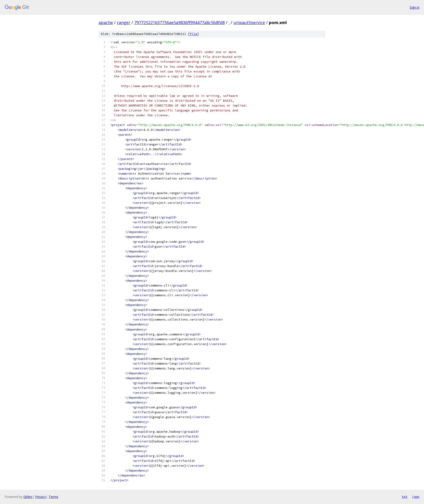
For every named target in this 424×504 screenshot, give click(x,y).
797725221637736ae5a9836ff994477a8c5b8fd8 (179, 22)
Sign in (415, 7)
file (193, 34)
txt (405, 497)
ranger (124, 22)
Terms (53, 497)
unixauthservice (249, 22)
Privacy (41, 497)
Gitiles (28, 497)
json (416, 497)
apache (106, 22)
